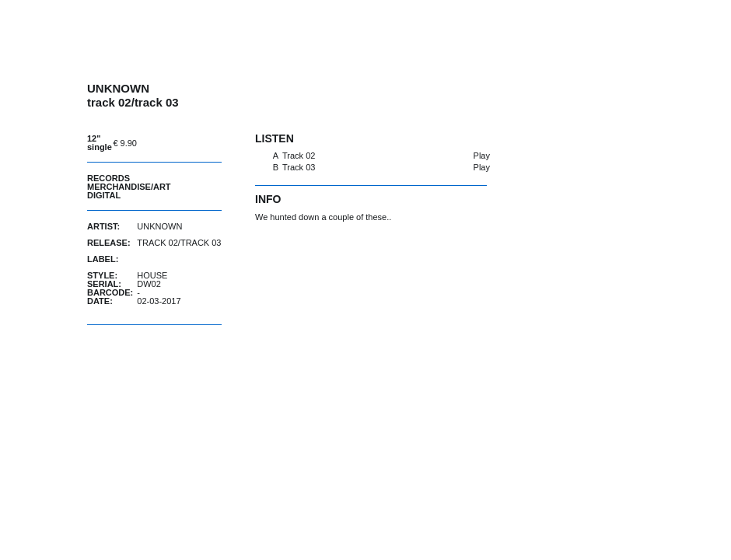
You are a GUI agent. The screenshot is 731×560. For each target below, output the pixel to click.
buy (183, 143)
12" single (100, 143)
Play (482, 156)
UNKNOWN (159, 226)
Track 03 (299, 167)
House (152, 275)
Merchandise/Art (129, 187)
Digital (104, 195)
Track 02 (299, 156)
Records (108, 178)
